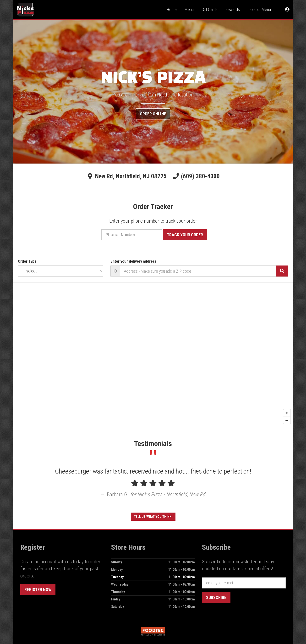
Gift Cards (210, 9)
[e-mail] (244, 583)
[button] (287, 10)
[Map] (153, 354)
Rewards (233, 9)
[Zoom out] (287, 420)
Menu (189, 9)
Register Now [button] (38, 590)
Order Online (153, 114)
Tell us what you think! (153, 517)
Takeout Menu (259, 9)
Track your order (191, 235)
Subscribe (216, 597)
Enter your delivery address (134, 261)
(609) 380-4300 (200, 176)
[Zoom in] (287, 413)
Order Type (27, 261)
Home (172, 9)
